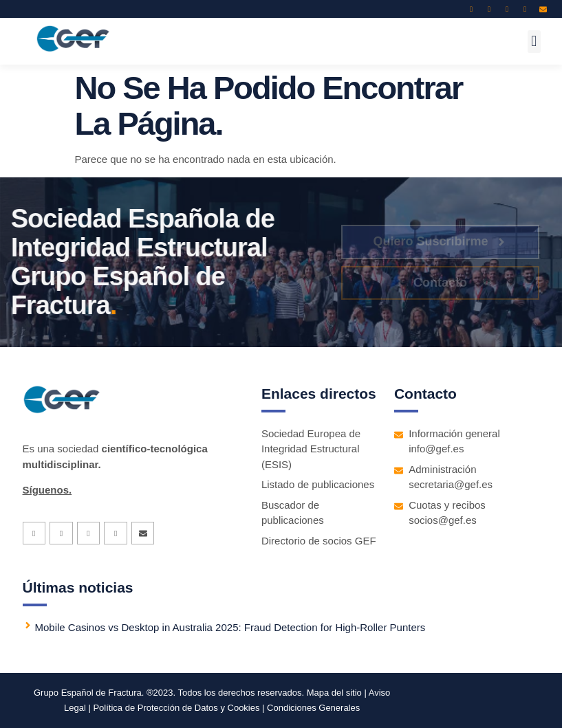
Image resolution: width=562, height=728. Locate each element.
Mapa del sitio (334, 693)
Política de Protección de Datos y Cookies (176, 708)
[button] (534, 42)
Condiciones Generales (313, 708)
